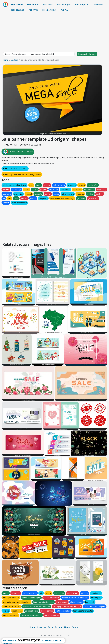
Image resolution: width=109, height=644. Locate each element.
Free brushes (17, 10)
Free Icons (99, 5)
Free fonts (48, 5)
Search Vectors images (15, 54)
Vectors (15, 60)
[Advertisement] (54, 32)
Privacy (58, 627)
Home (5, 60)
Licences (42, 627)
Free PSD (64, 10)
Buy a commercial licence (15, 169)
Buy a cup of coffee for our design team (22, 174)
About (67, 627)
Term (50, 627)
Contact (76, 627)
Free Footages (64, 5)
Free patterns (49, 10)
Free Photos (33, 5)
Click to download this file (18, 152)
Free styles (33, 10)
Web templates (82, 5)
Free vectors (17, 5)
